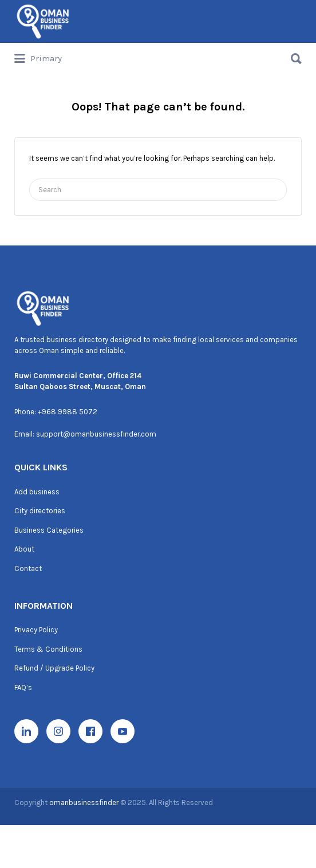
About (24, 549)
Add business (37, 492)
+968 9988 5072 (68, 412)
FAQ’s (23, 687)
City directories (40, 511)
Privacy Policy (36, 630)
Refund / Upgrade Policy (54, 668)
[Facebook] (90, 731)
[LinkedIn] (26, 731)
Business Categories (49, 530)
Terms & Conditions (48, 649)
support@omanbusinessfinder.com (96, 434)
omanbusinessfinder (85, 802)
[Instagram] (58, 731)
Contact (28, 568)
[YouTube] (123, 731)
